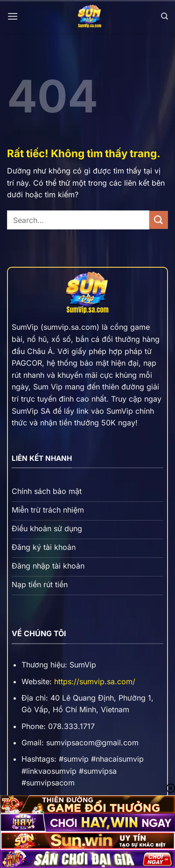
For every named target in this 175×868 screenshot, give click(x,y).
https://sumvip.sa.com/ (95, 681)
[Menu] (13, 16)
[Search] (164, 16)
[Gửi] (159, 220)
